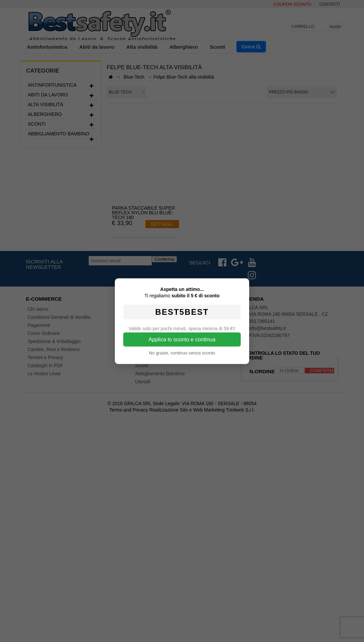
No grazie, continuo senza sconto (182, 353)
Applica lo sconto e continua (182, 339)
